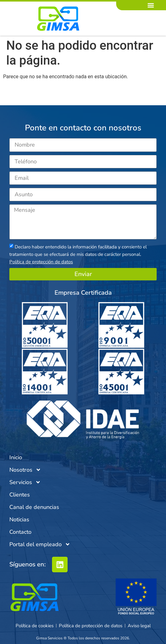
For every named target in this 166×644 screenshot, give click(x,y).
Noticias (19, 519)
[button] (151, 5)
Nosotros (25, 470)
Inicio (16, 457)
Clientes (20, 495)
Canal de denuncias (34, 507)
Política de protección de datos (41, 262)
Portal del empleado (40, 544)
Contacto (20, 532)
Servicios (25, 482)
